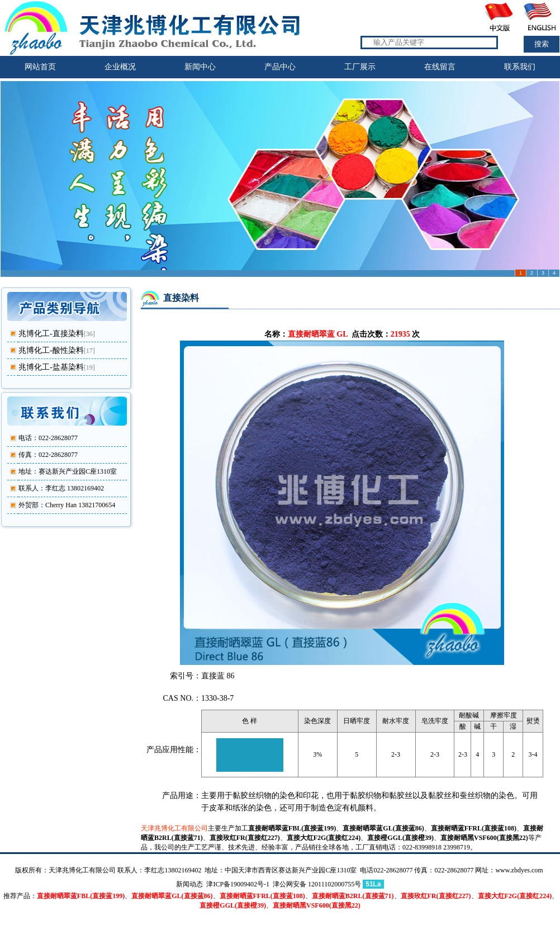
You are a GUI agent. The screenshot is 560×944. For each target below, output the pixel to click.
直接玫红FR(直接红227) (245, 838)
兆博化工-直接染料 (51, 334)
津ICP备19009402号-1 (238, 884)
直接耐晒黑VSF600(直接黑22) (484, 838)
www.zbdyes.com (519, 870)
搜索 (542, 44)
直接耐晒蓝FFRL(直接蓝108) (474, 828)
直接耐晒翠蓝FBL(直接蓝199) (292, 828)
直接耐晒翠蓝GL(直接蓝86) (383, 828)
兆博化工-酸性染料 (51, 350)
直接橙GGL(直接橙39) (400, 838)
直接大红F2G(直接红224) (324, 838)
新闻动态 (189, 884)
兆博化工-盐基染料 (51, 367)
